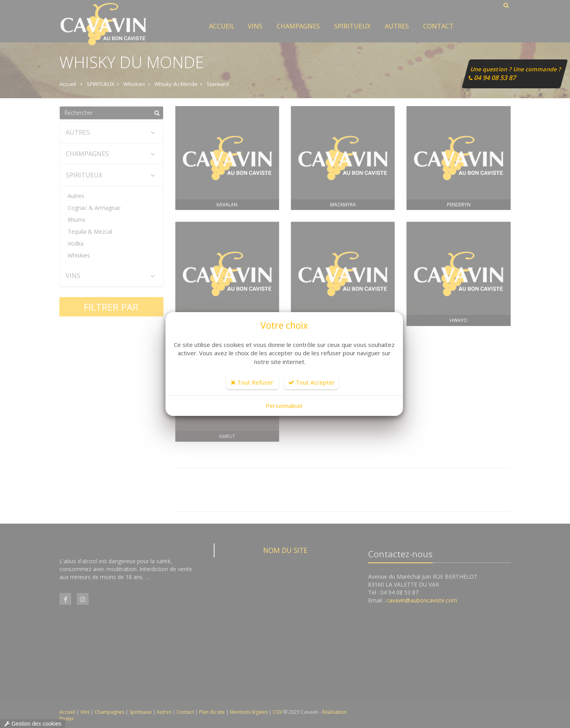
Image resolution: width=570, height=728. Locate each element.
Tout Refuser (252, 382)
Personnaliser (284, 406)
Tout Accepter (312, 382)
